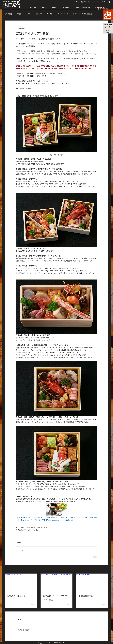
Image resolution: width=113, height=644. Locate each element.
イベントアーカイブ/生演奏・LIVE (85, 14)
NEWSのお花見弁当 (16, 596)
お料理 (19, 14)
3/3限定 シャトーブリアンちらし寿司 (56, 598)
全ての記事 (8, 14)
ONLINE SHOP (63, 14)
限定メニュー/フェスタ (44, 14)
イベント (29, 14)
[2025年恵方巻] (92, 583)
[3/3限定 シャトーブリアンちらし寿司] (57, 583)
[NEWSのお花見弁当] (21, 583)
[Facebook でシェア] (17, 550)
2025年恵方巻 (87, 596)
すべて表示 (105, 569)
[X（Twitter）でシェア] (22, 550)
